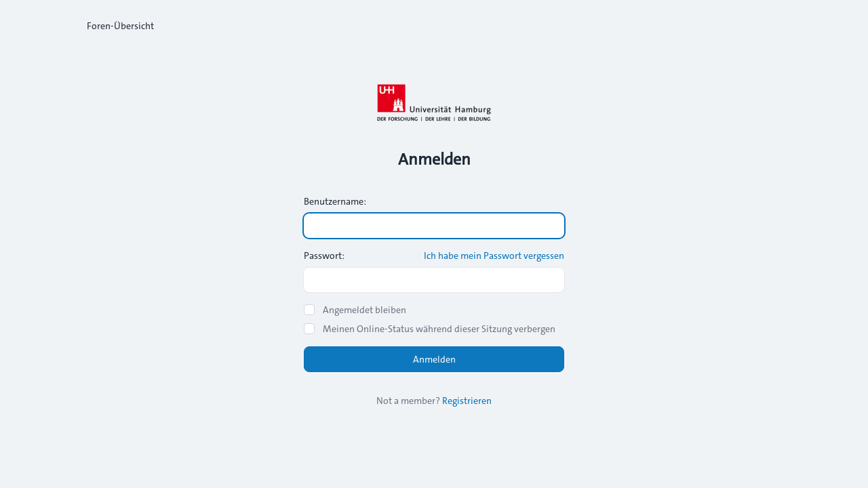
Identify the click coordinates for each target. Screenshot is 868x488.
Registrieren (467, 401)
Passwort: (324, 256)
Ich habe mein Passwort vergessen (494, 256)
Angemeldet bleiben (364, 310)
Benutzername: (335, 201)
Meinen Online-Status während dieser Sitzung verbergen (439, 329)
